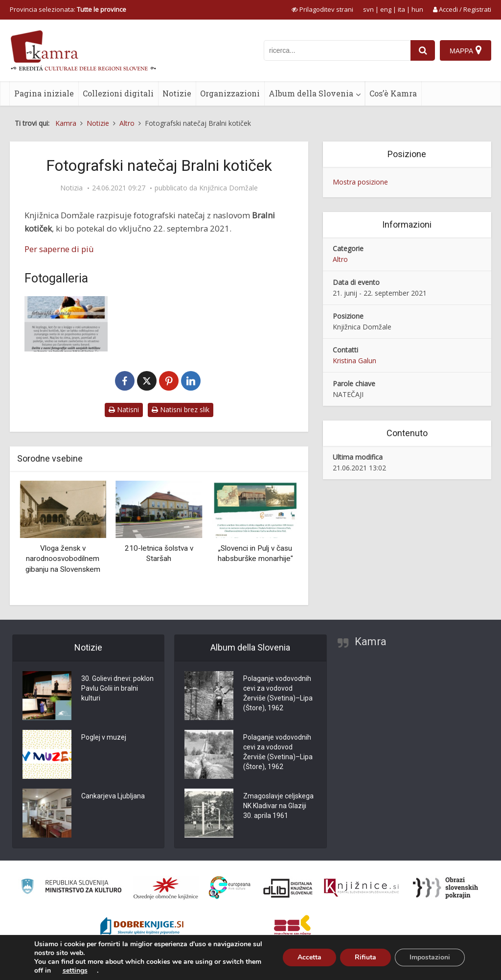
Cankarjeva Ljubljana (113, 796)
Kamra (371, 642)
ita (401, 9)
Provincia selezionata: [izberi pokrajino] (68, 9)
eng (386, 9)
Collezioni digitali (118, 93)
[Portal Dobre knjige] (142, 927)
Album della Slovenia (311, 93)
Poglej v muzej (104, 737)
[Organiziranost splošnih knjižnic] (166, 888)
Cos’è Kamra (393, 93)
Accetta (309, 957)
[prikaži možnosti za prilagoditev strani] (322, 9)
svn (368, 9)
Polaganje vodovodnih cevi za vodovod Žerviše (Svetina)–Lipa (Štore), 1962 (278, 693)
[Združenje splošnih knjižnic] (292, 927)
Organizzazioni (230, 93)
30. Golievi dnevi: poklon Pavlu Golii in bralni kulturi (117, 688)
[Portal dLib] (288, 888)
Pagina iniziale (44, 93)
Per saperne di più (59, 249)
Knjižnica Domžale (228, 188)
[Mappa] (466, 50)
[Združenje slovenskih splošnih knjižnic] (361, 888)
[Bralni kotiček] (66, 324)
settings (75, 971)
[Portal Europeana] (230, 888)
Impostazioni (430, 957)
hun (417, 9)
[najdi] (423, 50)
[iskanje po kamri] (337, 50)
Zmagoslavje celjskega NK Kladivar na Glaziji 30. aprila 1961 (278, 806)
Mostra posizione (360, 182)
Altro (340, 259)
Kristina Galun (354, 361)
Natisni (124, 409)
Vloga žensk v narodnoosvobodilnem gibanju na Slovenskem (63, 559)
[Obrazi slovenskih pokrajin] (445, 888)
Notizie (177, 93)
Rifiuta (365, 957)
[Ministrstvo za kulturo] (71, 888)
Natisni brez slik (181, 409)
